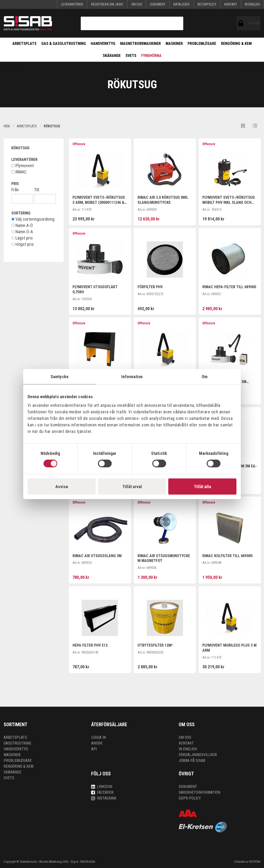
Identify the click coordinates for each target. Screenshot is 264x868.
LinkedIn (102, 787)
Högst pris (23, 244)
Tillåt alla (202, 487)
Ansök (97, 743)
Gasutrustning (17, 743)
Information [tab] (132, 376)
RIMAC (19, 172)
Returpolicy (207, 4)
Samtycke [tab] (59, 376)
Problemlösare (202, 44)
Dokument (158, 4)
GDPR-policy (190, 798)
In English (252, 4)
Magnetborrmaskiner (140, 44)
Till (37, 190)
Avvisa (62, 487)
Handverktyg (103, 44)
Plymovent (23, 166)
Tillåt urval (132, 487)
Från (15, 190)
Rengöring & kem (236, 44)
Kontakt (231, 4)
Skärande (112, 56)
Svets (131, 56)
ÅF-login (241, 23)
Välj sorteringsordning (33, 219)
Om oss (137, 4)
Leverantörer (72, 4)
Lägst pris (22, 238)
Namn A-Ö (22, 226)
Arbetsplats (24, 44)
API (94, 749)
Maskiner (174, 44)
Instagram (104, 798)
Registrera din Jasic (107, 4)
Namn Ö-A (22, 232)
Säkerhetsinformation (199, 792)
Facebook (102, 792)
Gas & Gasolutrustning (64, 44)
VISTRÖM (255, 862)
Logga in (99, 737)
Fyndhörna (151, 56)
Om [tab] (205, 376)
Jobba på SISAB (192, 761)
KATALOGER (181, 4)
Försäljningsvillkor (198, 755)
